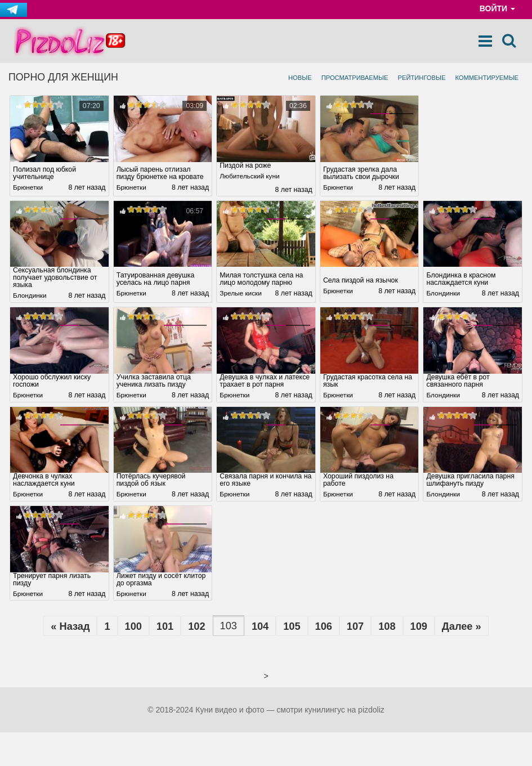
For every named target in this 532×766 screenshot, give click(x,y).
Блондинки (30, 297)
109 (419, 628)
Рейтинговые (421, 78)
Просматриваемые (355, 78)
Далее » (462, 628)
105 (292, 628)
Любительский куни (251, 177)
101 (165, 628)
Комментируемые (487, 78)
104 (260, 628)
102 (196, 628)
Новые (300, 78)
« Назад (70, 628)
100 (133, 628)
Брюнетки (28, 188)
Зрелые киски (242, 294)
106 (324, 628)
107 (355, 628)
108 (387, 628)
